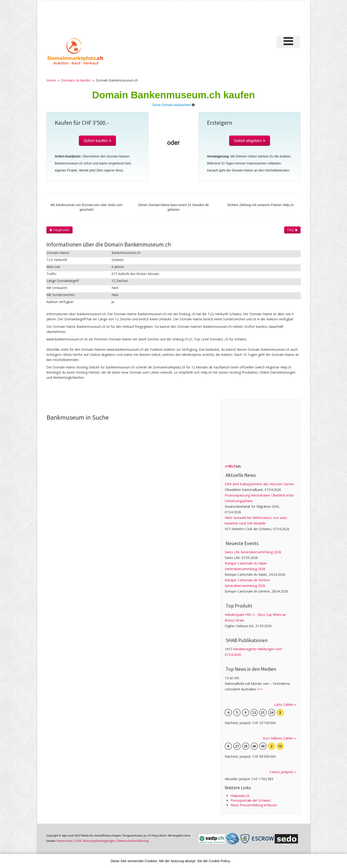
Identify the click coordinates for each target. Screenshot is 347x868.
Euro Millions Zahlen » (280, 738)
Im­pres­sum (65, 841)
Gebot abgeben (250, 141)
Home (51, 80)
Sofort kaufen (97, 141)
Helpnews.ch (240, 796)
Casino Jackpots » (283, 772)
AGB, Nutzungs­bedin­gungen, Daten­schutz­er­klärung (112, 841)
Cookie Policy (219, 861)
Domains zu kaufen (76, 80)
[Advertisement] (222, 17)
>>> (260, 689)
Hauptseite (60, 230)
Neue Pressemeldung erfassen (254, 805)
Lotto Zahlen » (285, 705)
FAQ (292, 230)
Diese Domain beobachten (172, 105)
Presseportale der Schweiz (251, 800)
